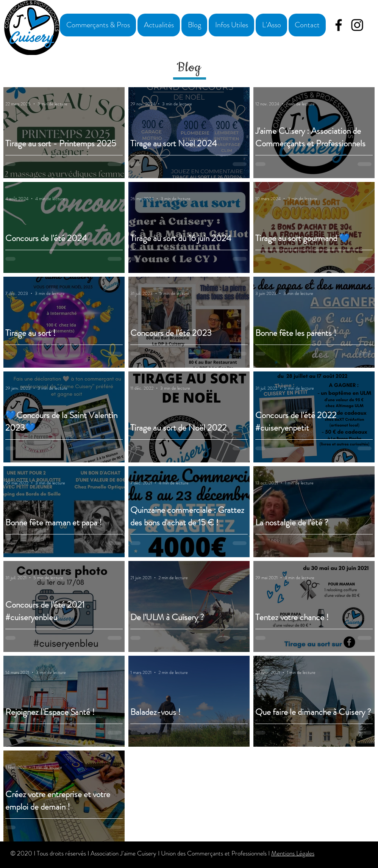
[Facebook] (339, 25)
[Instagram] (357, 25)
